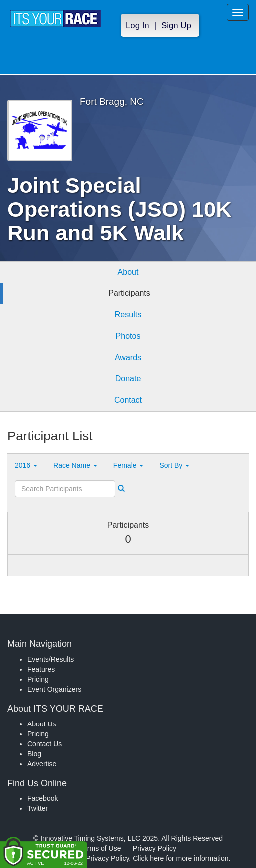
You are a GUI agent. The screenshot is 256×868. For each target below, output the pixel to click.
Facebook (43, 798)
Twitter (38, 808)
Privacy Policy (154, 848)
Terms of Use (100, 848)
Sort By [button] (174, 465)
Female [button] (128, 465)
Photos (128, 336)
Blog (34, 754)
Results (128, 315)
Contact (128, 400)
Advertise (42, 764)
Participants (129, 293)
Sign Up (176, 26)
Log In (137, 26)
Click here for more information (180, 858)
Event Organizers (54, 689)
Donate (128, 378)
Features (41, 669)
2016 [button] (26, 465)
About (128, 272)
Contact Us (45, 744)
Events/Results (51, 659)
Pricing (38, 679)
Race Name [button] (75, 465)
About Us (42, 724)
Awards (128, 358)
